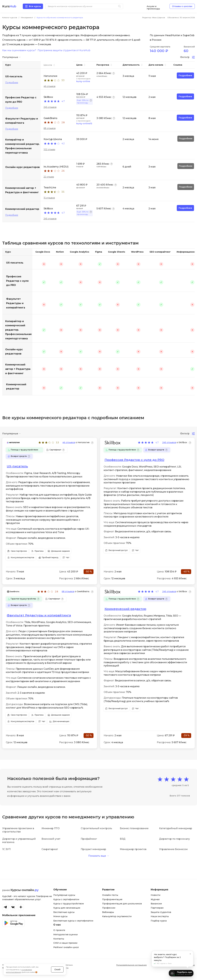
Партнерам (157, 908)
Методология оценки (65, 935)
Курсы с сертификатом (66, 899)
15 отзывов (49, 198)
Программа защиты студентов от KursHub (64, 50)
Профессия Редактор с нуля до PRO (17, 281)
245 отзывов (50, 107)
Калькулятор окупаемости (117, 916)
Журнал (155, 899)
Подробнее (12, 83)
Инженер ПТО (51, 828)
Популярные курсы (64, 895)
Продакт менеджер (93, 849)
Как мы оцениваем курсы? (19, 50)
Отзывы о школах (182, 6)
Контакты (59, 939)
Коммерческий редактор (16, 387)
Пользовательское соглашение (131, 965)
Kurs (9, 6)
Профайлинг (89, 839)
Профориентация (112, 899)
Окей (57, 966)
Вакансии (156, 904)
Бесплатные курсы (64, 912)
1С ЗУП (6, 849)
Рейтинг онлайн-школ (66, 947)
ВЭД (123, 839)
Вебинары (108, 912)
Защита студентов (161, 912)
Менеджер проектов (133, 849)
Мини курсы (60, 916)
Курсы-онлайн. (25, 890)
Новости (156, 895)
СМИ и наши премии (65, 943)
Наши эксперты (160, 916)
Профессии (109, 908)
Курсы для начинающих (67, 908)
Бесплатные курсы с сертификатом (73, 921)
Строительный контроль (96, 828)
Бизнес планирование (134, 828)
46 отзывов (50, 86)
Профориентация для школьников (122, 904)
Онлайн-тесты (110, 895)
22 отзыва (49, 177)
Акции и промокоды (153, 6)
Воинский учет (51, 839)
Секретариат (50, 849)
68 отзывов (50, 128)
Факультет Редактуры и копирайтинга (16, 303)
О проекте (59, 930)
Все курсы (35, 6)
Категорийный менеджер (176, 828)
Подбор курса (159, 921)
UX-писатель (15, 263)
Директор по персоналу (174, 839)
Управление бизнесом (173, 849)
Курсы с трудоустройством (69, 904)
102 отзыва (49, 149)
